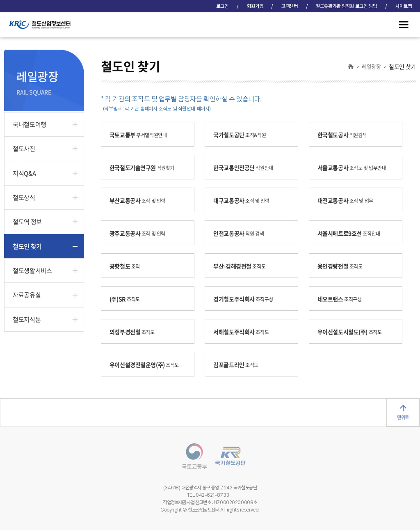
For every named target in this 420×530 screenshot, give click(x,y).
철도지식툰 (27, 319)
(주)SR (128, 299)
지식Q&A (24, 173)
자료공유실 (27, 295)
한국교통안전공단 (246, 167)
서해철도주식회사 (244, 332)
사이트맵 (404, 6)
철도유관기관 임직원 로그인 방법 (346, 6)
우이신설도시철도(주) (353, 332)
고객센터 (290, 6)
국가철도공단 (243, 135)
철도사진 (24, 149)
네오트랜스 (343, 299)
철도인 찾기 (27, 246)
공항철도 (128, 266)
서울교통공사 (355, 167)
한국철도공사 (345, 135)
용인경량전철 (343, 266)
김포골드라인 (239, 365)
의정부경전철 (135, 332)
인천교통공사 (242, 233)
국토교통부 (141, 135)
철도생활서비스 (32, 271)
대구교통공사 (244, 200)
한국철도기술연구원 (145, 167)
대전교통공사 (348, 200)
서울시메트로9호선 (352, 233)
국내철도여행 (29, 124)
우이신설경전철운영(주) (147, 365)
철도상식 (24, 197)
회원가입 (255, 6)
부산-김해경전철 (242, 266)
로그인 (222, 6)
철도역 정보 (27, 222)
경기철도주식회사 (246, 299)
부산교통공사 (140, 200)
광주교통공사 (140, 233)
